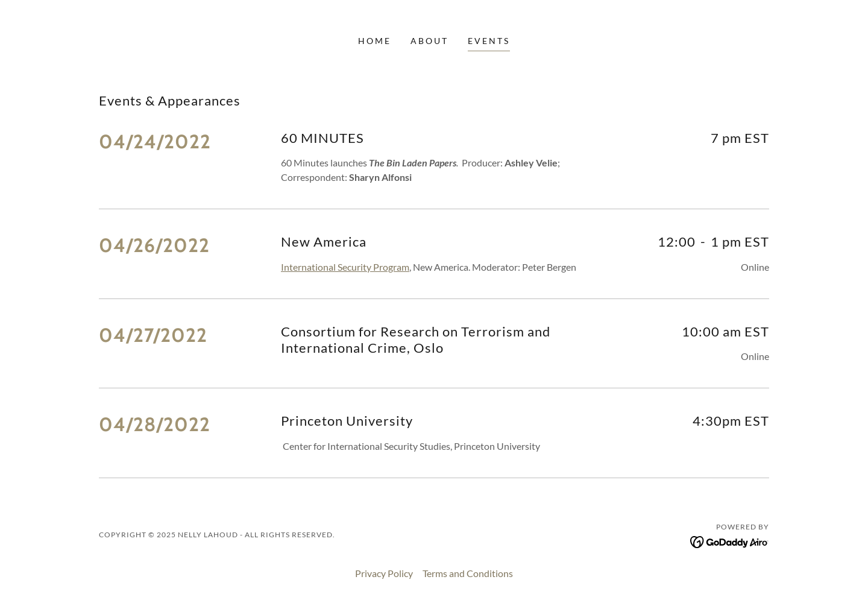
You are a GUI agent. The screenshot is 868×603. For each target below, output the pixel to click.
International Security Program (345, 267)
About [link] (429, 41)
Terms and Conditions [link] (468, 573)
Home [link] (375, 41)
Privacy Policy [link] (384, 573)
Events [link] (489, 41)
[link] (730, 541)
